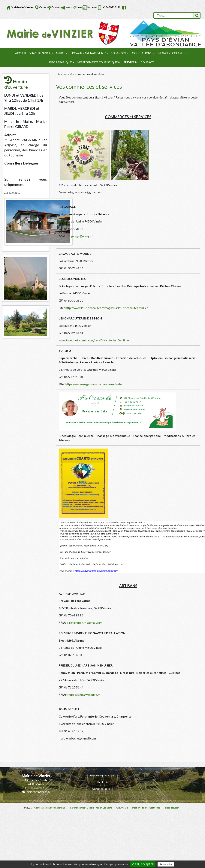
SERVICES (131, 62)
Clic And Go (122, 808)
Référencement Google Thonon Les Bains (91, 808)
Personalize (166, 864)
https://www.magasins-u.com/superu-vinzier (94, 384)
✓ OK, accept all (143, 864)
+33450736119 (38, 788)
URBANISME (120, 53)
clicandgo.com (172, 808)
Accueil (21, 53)
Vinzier (43, 7)
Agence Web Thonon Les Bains (49, 808)
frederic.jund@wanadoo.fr (83, 695)
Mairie (62, 53)
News (68, 7)
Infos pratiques (62, 62)
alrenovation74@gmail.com (85, 623)
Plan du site (103, 782)
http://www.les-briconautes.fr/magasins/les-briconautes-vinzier (107, 308)
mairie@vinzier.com (38, 792)
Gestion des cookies (103, 789)
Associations (143, 53)
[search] (173, 15)
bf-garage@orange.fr (80, 236)
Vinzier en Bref (41, 53)
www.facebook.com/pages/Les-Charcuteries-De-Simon (95, 340)
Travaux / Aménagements (89, 53)
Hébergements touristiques (99, 62)
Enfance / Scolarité (172, 53)
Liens (79, 7)
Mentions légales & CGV (102, 775)
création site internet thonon (146, 808)
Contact (56, 7)
